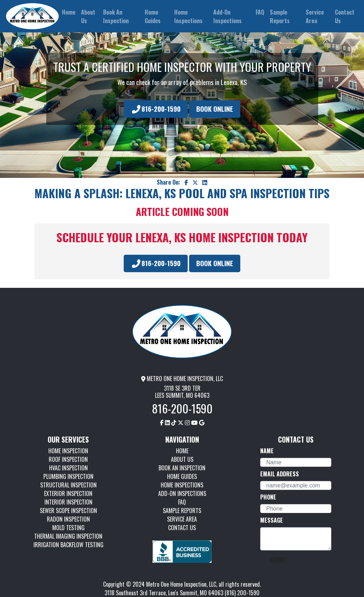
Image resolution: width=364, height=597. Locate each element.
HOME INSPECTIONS (182, 485)
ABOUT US (182, 459)
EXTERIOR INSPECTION (68, 493)
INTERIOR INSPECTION (68, 502)
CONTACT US (182, 528)
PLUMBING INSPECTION (68, 476)
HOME (182, 451)
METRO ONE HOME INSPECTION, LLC (182, 379)
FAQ (182, 502)
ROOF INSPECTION (68, 459)
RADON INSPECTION (68, 519)
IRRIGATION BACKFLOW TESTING (68, 545)
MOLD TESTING (68, 528)
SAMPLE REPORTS (182, 511)
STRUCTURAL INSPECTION (68, 485)
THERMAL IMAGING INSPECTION (68, 536)
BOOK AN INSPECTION (182, 468)
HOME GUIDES (182, 476)
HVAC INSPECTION (68, 468)
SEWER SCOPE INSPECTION (68, 511)
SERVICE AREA (182, 519)
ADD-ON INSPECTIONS (182, 493)
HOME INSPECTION (68, 451)
